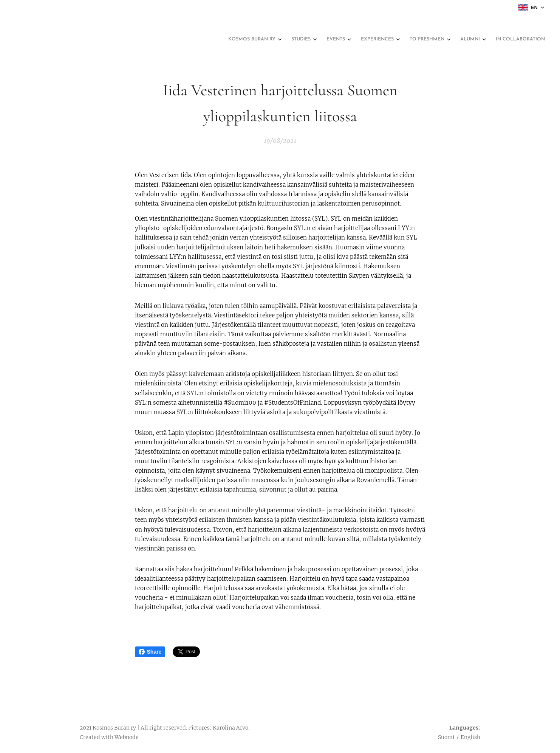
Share (150, 652)
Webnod (125, 737)
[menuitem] (454, 40)
